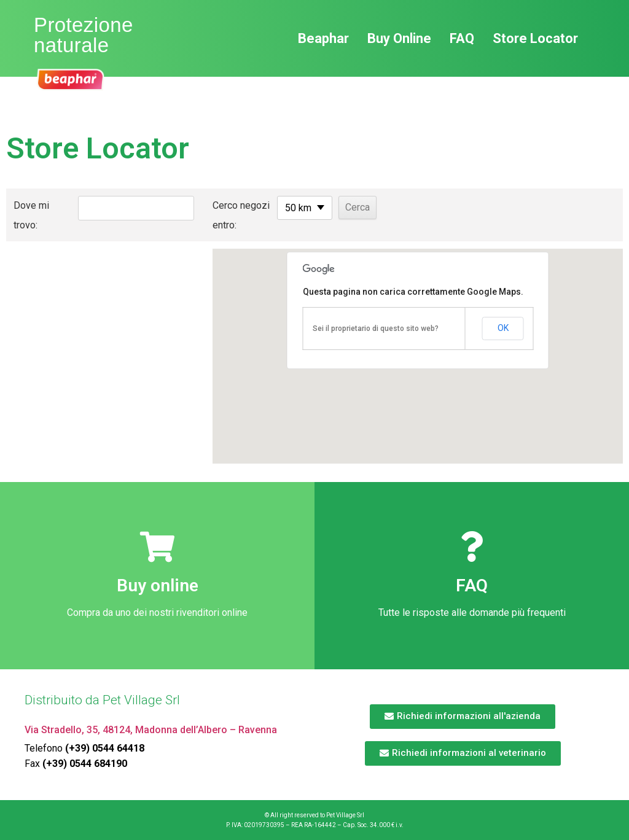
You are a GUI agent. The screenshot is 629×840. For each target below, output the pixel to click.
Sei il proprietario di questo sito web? (376, 329)
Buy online (158, 585)
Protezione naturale (84, 35)
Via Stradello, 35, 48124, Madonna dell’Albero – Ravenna (151, 730)
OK (503, 328)
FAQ (472, 585)
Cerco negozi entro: (223, 215)
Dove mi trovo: (31, 215)
